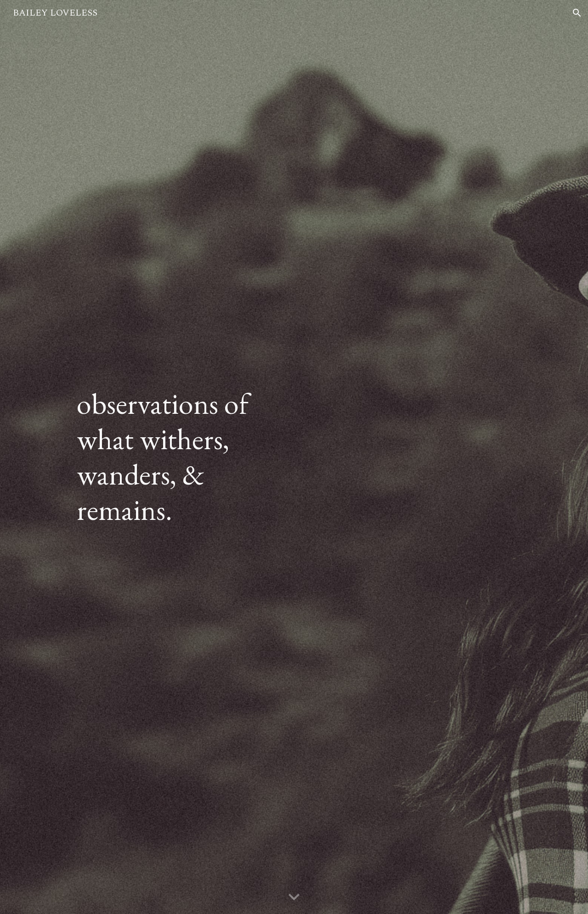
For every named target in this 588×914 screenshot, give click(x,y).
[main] (181, 457)
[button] (577, 13)
